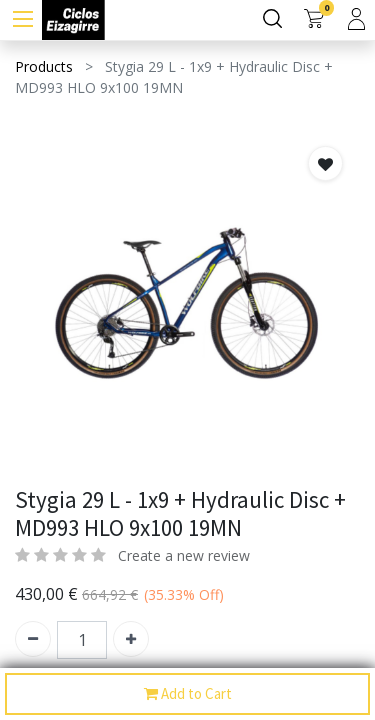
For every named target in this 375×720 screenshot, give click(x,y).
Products (44, 66)
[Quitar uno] (33, 639)
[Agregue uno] (131, 639)
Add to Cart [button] (188, 694)
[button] (325, 163)
